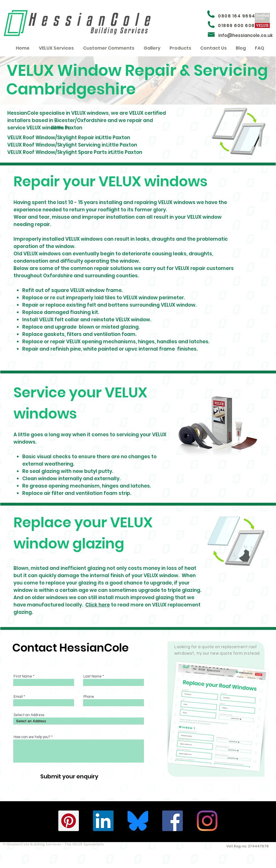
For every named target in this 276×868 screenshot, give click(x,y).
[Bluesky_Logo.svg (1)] (138, 821)
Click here (98, 605)
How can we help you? (32, 737)
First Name (23, 677)
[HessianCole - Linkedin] (103, 821)
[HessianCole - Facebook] (172, 821)
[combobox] (79, 721)
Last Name (93, 677)
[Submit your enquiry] (69, 776)
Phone (89, 697)
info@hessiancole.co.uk (246, 35)
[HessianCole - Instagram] (207, 821)
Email (18, 697)
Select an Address (29, 715)
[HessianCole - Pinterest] (69, 821)
